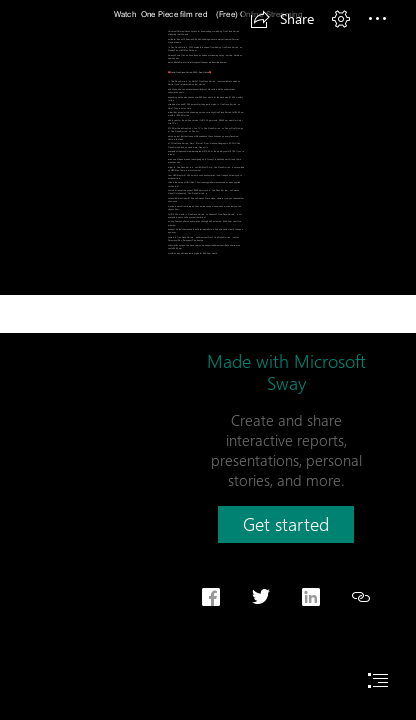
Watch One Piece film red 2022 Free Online (190, 72)
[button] (282, 19)
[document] (208, 360)
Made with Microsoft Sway (286, 372)
